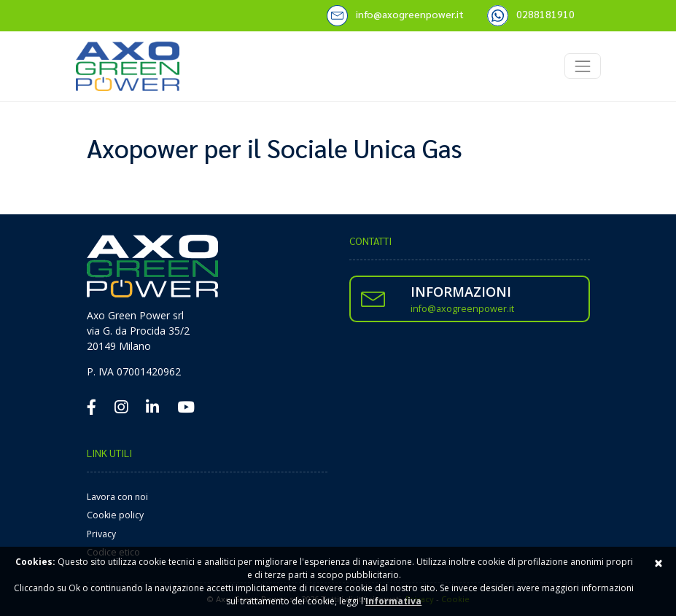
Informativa (393, 601)
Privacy (101, 534)
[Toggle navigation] (582, 66)
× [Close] (658, 563)
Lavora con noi (117, 497)
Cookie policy (115, 515)
